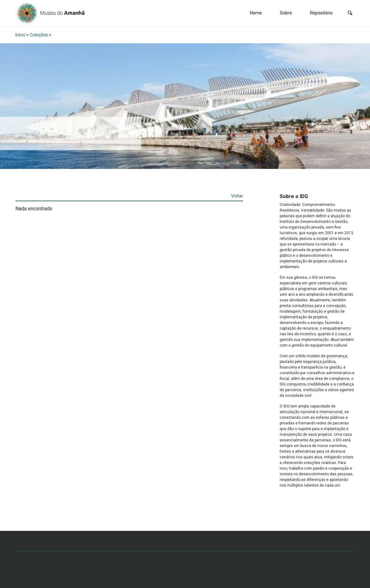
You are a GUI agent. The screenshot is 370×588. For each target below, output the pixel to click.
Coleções (39, 35)
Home (256, 13)
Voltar (237, 196)
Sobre (286, 13)
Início (20, 35)
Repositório (321, 13)
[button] (350, 13)
